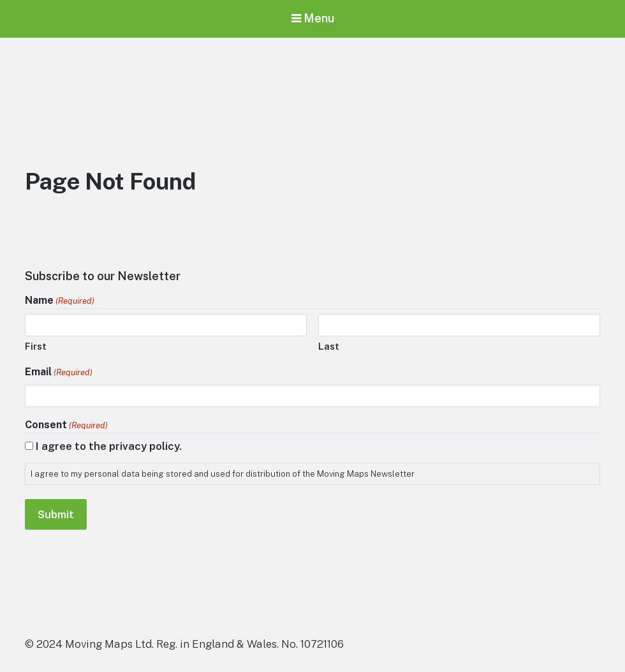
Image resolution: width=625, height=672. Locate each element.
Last (329, 346)
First (36, 346)
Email (59, 372)
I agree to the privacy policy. (109, 446)
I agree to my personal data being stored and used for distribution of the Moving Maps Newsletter (223, 474)
